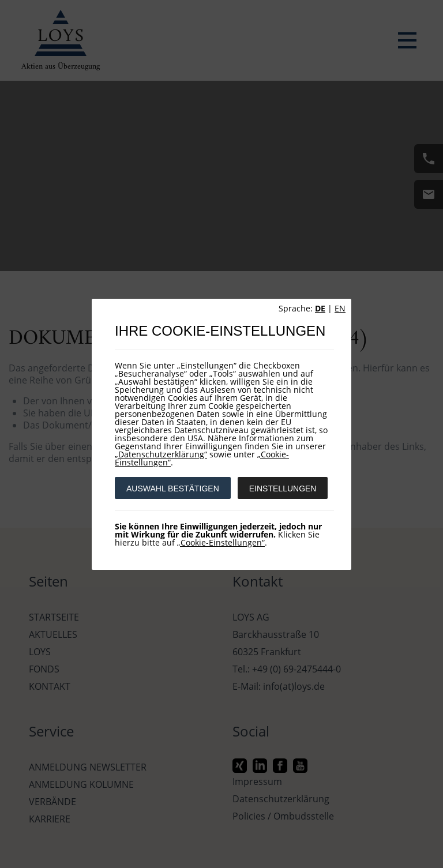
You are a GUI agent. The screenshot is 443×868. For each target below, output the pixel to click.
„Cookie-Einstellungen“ (221, 542)
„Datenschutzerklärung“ (161, 454)
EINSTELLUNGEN (283, 489)
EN (340, 308)
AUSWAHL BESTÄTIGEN (173, 489)
